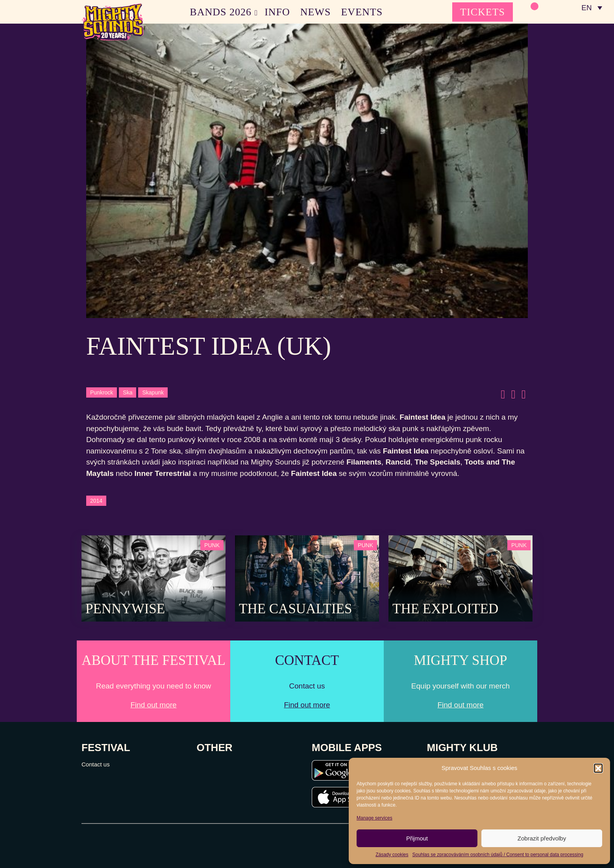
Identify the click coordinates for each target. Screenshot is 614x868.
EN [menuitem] (586, 8)
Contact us (96, 764)
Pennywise (125, 609)
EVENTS (362, 12)
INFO (277, 12)
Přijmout (417, 838)
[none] (592, 8)
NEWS (316, 12)
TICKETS (483, 12)
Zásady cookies (392, 855)
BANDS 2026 (221, 12)
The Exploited (445, 609)
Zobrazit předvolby (542, 838)
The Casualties (295, 609)
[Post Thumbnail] (153, 578)
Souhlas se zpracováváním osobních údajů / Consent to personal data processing (498, 855)
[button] (598, 768)
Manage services (375, 818)
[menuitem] (592, 8)
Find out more (153, 705)
